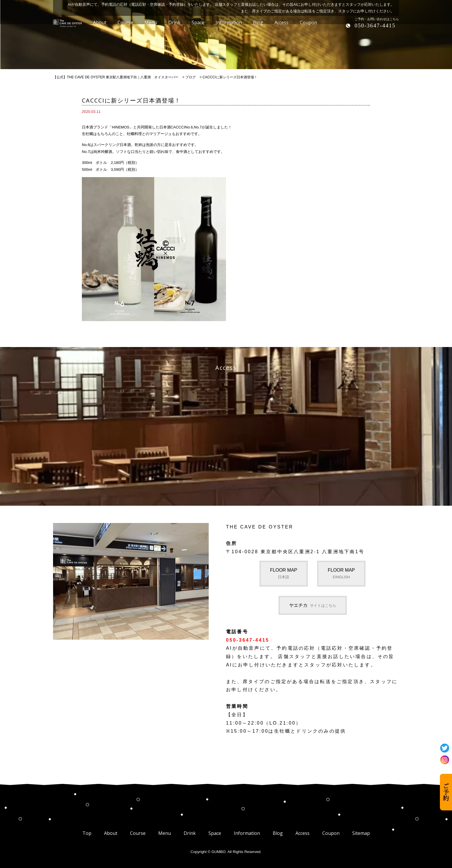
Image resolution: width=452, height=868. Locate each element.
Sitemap (361, 833)
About (111, 833)
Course (138, 833)
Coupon (331, 833)
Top (87, 833)
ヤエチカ (313, 605)
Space (215, 833)
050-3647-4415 (375, 25)
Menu (165, 833)
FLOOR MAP (284, 573)
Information (247, 833)
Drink (190, 833)
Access (303, 833)
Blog (278, 833)
